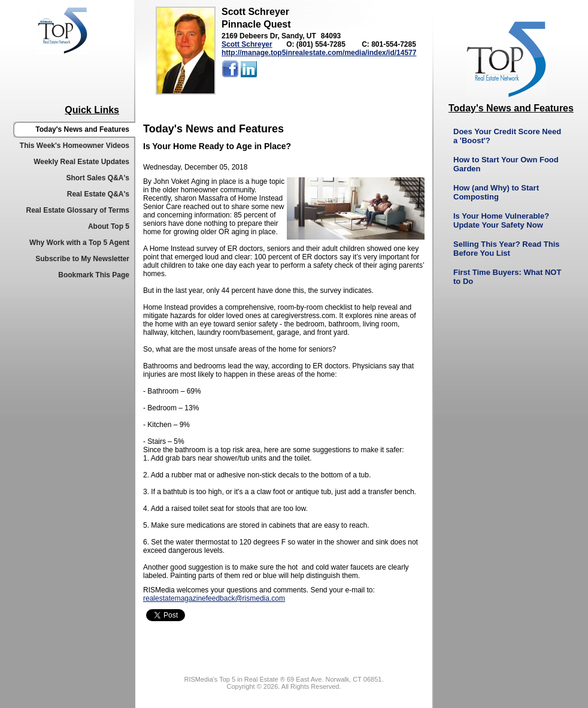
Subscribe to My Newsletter (82, 259)
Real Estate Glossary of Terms (78, 210)
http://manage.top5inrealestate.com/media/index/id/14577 (319, 53)
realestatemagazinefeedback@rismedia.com (214, 598)
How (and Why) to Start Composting (496, 192)
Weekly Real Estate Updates (81, 162)
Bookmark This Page (94, 275)
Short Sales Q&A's (98, 178)
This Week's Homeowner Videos (75, 146)
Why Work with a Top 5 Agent (79, 243)
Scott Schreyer (247, 44)
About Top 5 (109, 226)
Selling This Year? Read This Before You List (506, 249)
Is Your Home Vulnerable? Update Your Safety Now (501, 220)
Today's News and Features (82, 129)
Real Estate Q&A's (98, 194)
